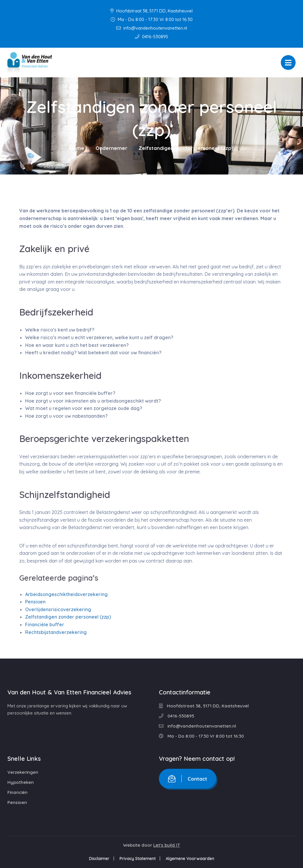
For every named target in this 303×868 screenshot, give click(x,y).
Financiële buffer (45, 624)
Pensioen (35, 602)
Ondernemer (111, 148)
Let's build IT (167, 845)
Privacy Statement (138, 859)
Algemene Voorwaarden (190, 859)
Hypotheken (21, 782)
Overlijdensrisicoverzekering (58, 609)
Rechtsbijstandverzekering (56, 632)
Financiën (17, 792)
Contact (188, 779)
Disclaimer (99, 859)
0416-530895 (151, 37)
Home (77, 148)
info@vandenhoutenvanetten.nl (152, 28)
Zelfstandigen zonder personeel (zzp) (68, 617)
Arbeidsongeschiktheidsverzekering (66, 594)
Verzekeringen (23, 772)
